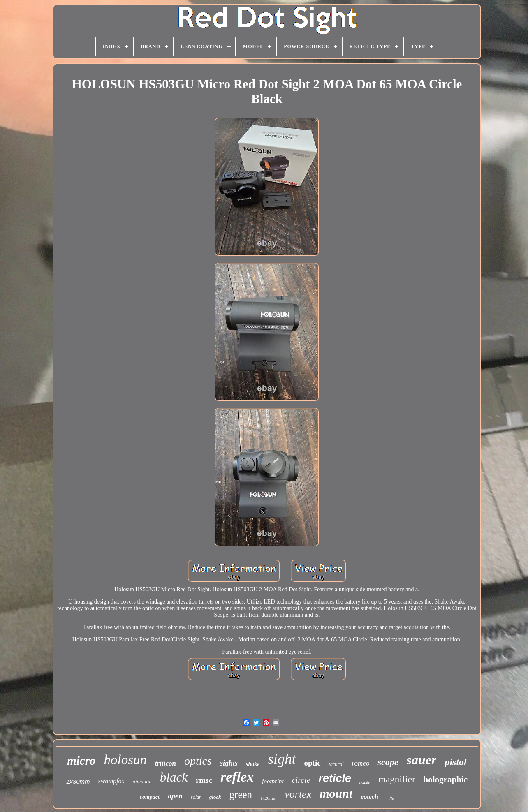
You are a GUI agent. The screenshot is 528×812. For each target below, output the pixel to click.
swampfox (111, 781)
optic (313, 763)
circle (301, 780)
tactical (336, 764)
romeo (361, 763)
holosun (126, 760)
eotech (369, 797)
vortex (298, 794)
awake (365, 783)
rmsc (204, 780)
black (174, 777)
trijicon (166, 763)
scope (388, 762)
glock (215, 797)
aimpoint (142, 781)
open (175, 796)
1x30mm (78, 781)
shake (253, 764)
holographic (446, 780)
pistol (455, 762)
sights (229, 763)
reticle (335, 778)
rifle (390, 798)
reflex (237, 777)
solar (196, 797)
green (241, 795)
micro (81, 761)
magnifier (397, 779)
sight (282, 759)
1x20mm (268, 798)
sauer (422, 760)
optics (198, 761)
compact (150, 797)
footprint (273, 781)
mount (336, 793)
